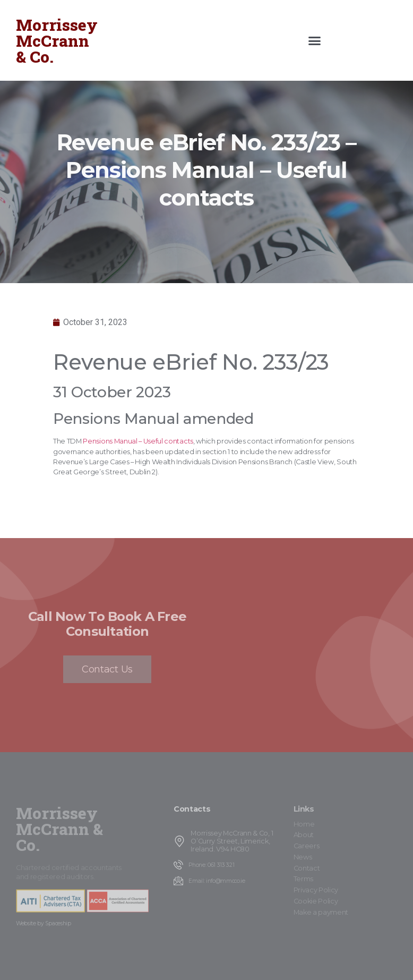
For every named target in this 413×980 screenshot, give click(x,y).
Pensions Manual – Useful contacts (138, 441)
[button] (315, 40)
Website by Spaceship (44, 923)
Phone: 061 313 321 (211, 865)
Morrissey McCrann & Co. (57, 41)
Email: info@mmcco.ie (217, 881)
